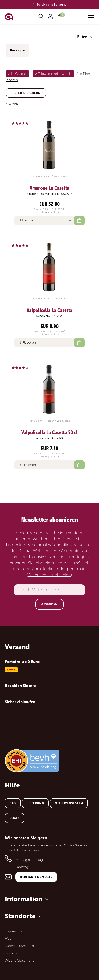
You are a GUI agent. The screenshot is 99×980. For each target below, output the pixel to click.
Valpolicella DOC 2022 (50, 316)
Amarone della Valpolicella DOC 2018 (50, 194)
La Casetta (19, 74)
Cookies (11, 953)
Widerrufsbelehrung (20, 961)
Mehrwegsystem (69, 803)
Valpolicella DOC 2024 (49, 438)
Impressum (13, 931)
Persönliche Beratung (52, 5)
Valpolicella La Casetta (49, 310)
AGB (8, 938)
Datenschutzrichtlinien (49, 575)
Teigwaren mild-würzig (55, 74)
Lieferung (35, 803)
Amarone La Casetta (49, 188)
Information (27, 899)
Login (15, 818)
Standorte (24, 916)
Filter (82, 37)
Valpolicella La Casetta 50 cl (49, 433)
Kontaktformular (36, 877)
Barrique (17, 50)
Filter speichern (26, 93)
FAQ (13, 803)
